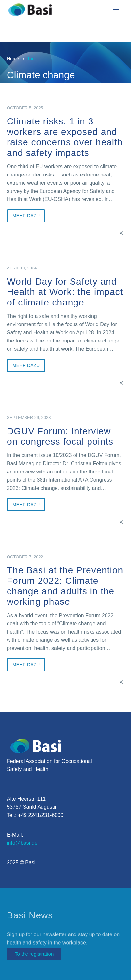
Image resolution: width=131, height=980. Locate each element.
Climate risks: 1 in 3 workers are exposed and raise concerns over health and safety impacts (65, 137)
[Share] (122, 233)
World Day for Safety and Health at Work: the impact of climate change (65, 292)
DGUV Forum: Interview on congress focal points (60, 436)
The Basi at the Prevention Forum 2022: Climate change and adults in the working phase (65, 586)
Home (13, 59)
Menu (116, 9)
